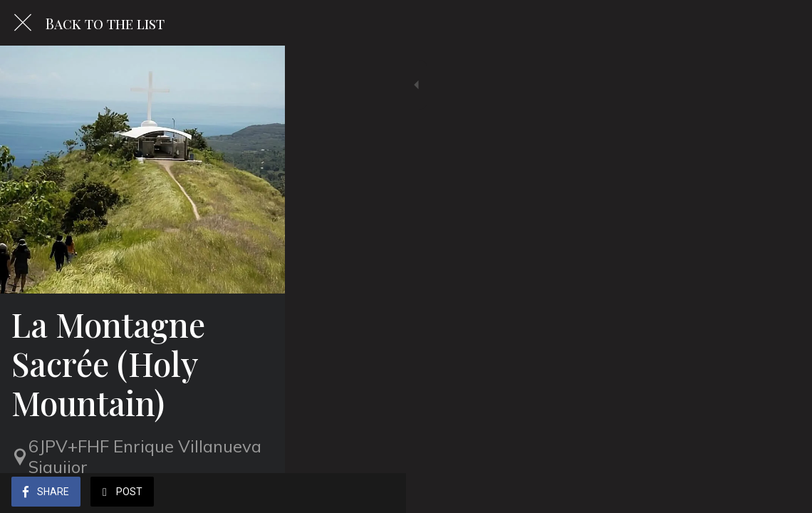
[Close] (23, 23)
